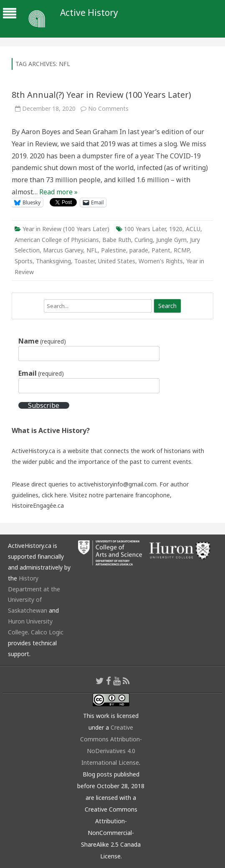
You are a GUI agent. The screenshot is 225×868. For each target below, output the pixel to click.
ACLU (193, 229)
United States (117, 261)
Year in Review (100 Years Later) (66, 229)
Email (41, 373)
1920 (176, 229)
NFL (92, 250)
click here (54, 495)
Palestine (114, 250)
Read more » (58, 192)
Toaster (85, 261)
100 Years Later (145, 229)
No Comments (108, 108)
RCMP (182, 250)
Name (42, 341)
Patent (161, 250)
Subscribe (44, 405)
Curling (144, 240)
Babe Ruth (117, 240)
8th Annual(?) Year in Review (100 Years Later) (101, 95)
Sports (24, 261)
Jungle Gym (171, 240)
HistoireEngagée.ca (38, 505)
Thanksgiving (53, 261)
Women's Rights (161, 261)
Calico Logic (47, 632)
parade (139, 250)
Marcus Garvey (63, 250)
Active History (89, 13)
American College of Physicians (57, 240)
